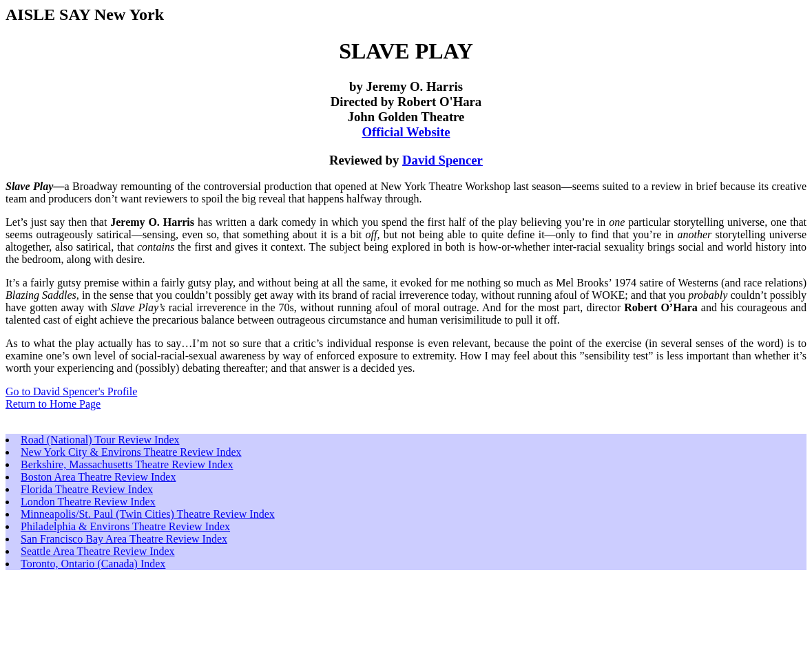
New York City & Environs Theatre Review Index (131, 452)
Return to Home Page (53, 404)
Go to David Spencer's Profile (71, 391)
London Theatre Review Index (88, 502)
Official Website (406, 132)
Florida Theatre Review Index (87, 489)
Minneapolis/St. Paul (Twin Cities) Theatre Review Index (148, 514)
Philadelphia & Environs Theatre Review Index (125, 526)
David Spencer (443, 160)
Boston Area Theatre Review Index (98, 477)
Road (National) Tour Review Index (100, 440)
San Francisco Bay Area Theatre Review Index (124, 539)
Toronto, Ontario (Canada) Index (93, 564)
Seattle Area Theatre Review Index (98, 551)
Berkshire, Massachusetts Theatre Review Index (127, 464)
